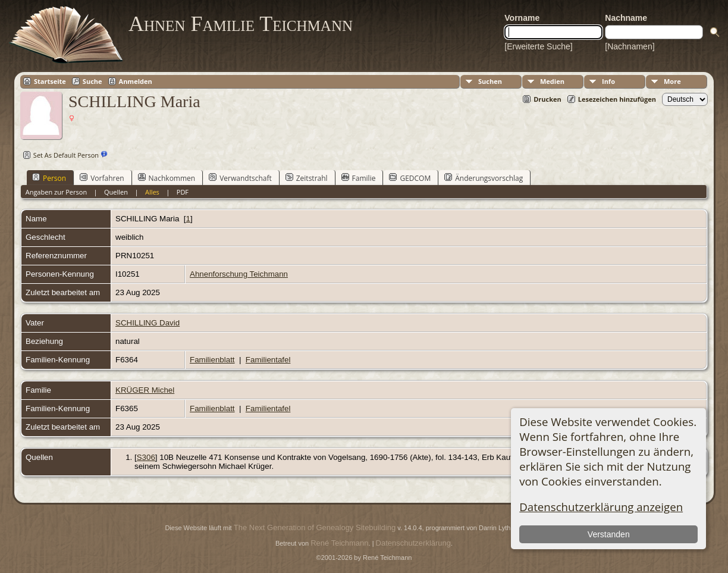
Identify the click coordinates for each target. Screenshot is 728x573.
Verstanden (609, 534)
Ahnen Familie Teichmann (241, 24)
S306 (146, 457)
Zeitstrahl (307, 178)
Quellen (116, 192)
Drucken (547, 99)
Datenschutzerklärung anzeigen (601, 507)
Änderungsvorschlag (484, 178)
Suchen (490, 81)
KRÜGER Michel (145, 390)
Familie (359, 178)
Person (49, 178)
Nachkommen (167, 178)
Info (608, 81)
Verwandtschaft (240, 178)
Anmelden (136, 81)
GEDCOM (410, 178)
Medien (552, 81)
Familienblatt (212, 360)
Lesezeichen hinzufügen (617, 99)
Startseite (50, 81)
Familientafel (268, 360)
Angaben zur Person (56, 192)
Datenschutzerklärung (413, 543)
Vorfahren (102, 178)
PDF (183, 192)
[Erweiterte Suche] (538, 46)
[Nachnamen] (630, 46)
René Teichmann (339, 543)
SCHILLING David (148, 323)
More (672, 81)
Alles (152, 192)
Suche (92, 81)
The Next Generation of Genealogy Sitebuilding (315, 527)
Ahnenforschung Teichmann (239, 274)
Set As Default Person (59, 155)
